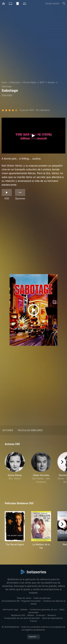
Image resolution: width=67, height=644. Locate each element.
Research (52, 615)
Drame (51, 82)
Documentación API (11, 601)
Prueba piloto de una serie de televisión (22, 618)
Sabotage (7, 86)
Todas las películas (42, 598)
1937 (42, 82)
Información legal (10, 610)
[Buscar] (64, 4)
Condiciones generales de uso (43, 610)
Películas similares (30, 430)
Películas (15, 82)
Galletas (24, 610)
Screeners (41, 615)
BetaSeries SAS (18, 615)
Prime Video (30, 82)
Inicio (4, 82)
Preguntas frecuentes (31, 601)
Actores (8, 430)
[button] (15, 469)
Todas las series (24, 598)
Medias (31, 615)
